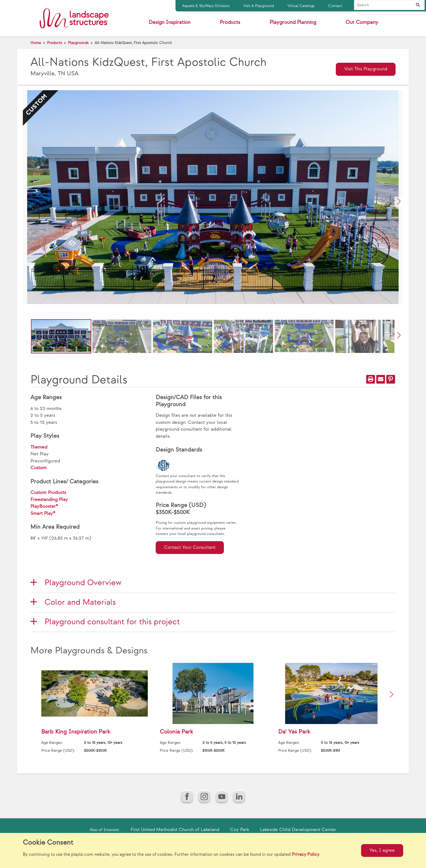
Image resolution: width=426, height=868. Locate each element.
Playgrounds (78, 43)
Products (54, 43)
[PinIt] (391, 379)
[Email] (381, 379)
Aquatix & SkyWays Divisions (206, 6)
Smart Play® (43, 513)
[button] (399, 201)
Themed (39, 447)
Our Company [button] (362, 22)
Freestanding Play (49, 500)
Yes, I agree (382, 850)
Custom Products (48, 493)
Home (36, 43)
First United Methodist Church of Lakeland (175, 830)
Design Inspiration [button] (170, 22)
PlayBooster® (44, 506)
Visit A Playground (259, 6)
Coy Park (240, 830)
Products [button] (230, 22)
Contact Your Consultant (190, 547)
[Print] (371, 379)
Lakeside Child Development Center (298, 830)
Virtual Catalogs (301, 6)
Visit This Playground (366, 69)
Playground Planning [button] (293, 22)
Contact (335, 6)
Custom (38, 468)
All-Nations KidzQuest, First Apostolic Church (133, 43)
